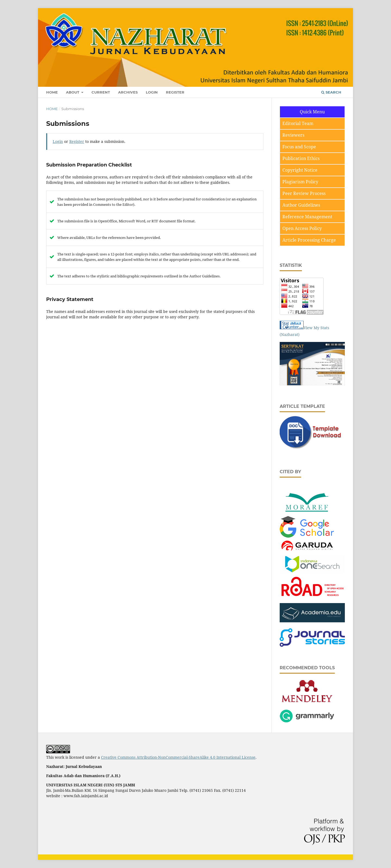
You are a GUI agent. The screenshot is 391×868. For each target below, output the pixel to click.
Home (52, 92)
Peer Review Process (304, 193)
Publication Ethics (301, 158)
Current (101, 92)
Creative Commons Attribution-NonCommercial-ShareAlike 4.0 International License (178, 757)
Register (175, 92)
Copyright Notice (300, 170)
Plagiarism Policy (300, 182)
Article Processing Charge (309, 240)
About (73, 92)
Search (331, 92)
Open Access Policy (302, 228)
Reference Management (307, 217)
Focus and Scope (299, 147)
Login (152, 92)
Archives (128, 92)
